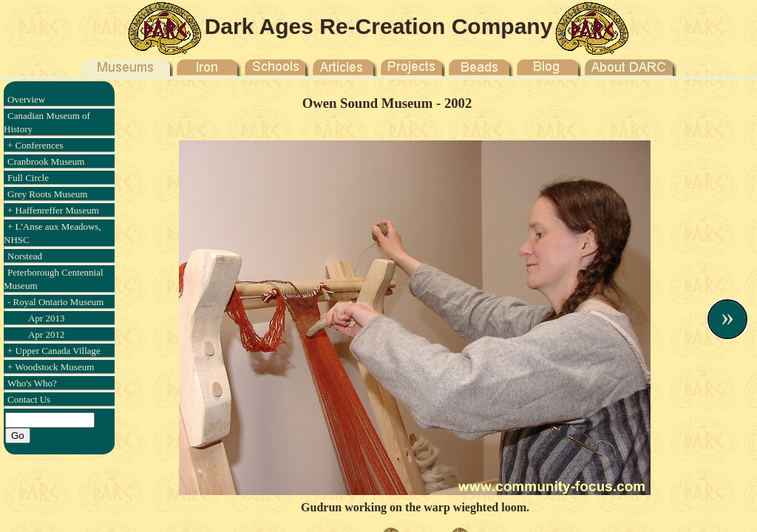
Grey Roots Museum (47, 194)
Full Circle (28, 178)
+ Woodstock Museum (51, 367)
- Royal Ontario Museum (55, 302)
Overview (26, 99)
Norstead (25, 256)
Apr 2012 (46, 334)
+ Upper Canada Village (54, 351)
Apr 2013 (46, 318)
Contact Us (29, 399)
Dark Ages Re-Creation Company (379, 26)
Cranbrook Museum (46, 161)
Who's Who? (32, 383)
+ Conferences (35, 145)
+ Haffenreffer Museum (53, 210)
